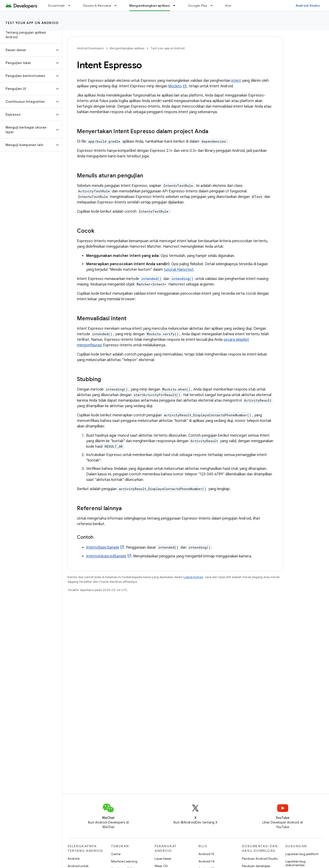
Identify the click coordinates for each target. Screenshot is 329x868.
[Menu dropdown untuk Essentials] (71, 6)
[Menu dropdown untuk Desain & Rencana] (117, 6)
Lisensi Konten (193, 577)
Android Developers (90, 48)
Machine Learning (124, 861)
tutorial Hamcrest (179, 270)
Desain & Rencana (97, 6)
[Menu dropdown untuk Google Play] (214, 6)
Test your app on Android (32, 23)
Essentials (57, 6)
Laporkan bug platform (302, 854)
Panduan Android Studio (260, 859)
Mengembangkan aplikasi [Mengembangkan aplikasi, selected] (150, 6)
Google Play (198, 6)
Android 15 (206, 854)
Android (73, 859)
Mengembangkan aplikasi (127, 48)
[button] (27, 50)
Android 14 (206, 861)
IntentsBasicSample (103, 547)
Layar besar (163, 859)
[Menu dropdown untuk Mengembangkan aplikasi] (176, 6)
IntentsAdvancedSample (106, 556)
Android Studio (308, 6)
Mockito (175, 86)
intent (236, 81)
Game (116, 854)
